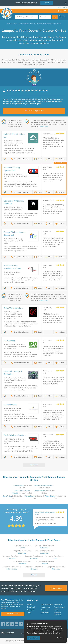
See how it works (13, 614)
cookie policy (42, 633)
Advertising (58, 604)
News (56, 610)
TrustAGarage (24, 633)
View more (34, 465)
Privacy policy (32, 607)
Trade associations (47, 604)
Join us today (56, 588)
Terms (29, 613)
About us (30, 604)
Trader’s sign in (62, 7)
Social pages (45, 613)
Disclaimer (44, 610)
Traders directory (60, 607)
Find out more (43, 127)
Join (47, 3)
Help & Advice (45, 607)
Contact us (31, 610)
